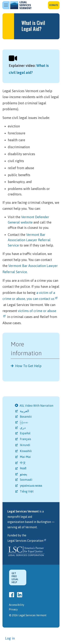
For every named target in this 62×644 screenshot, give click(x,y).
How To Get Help (28, 366)
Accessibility (17, 605)
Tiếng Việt (27, 491)
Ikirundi (25, 445)
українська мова (31, 486)
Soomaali (26, 480)
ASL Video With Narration (37, 406)
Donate (54, 5)
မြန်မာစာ (24, 422)
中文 (23, 463)
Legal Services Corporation (27, 541)
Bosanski (26, 417)
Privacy (13, 609)
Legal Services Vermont (21, 5)
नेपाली (23, 469)
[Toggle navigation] (6, 5)
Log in (10, 638)
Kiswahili (26, 451)
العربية (25, 411)
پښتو (24, 474)
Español (25, 433)
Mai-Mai (26, 457)
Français (26, 439)
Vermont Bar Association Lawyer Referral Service (29, 240)
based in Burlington (38, 522)
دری (23, 428)
